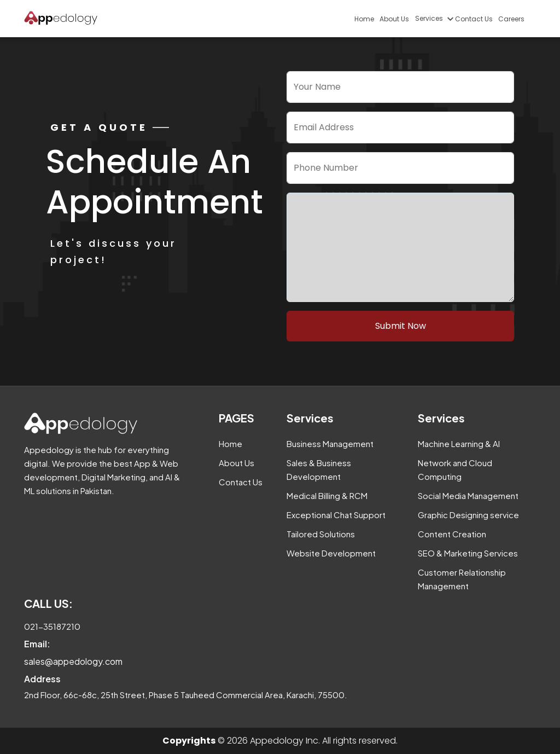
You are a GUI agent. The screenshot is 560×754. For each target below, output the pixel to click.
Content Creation (452, 534)
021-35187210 (52, 626)
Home (364, 19)
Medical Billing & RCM (327, 495)
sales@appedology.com (73, 661)
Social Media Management (468, 495)
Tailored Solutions (321, 534)
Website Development (331, 553)
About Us (394, 19)
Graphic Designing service (468, 515)
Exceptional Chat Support (336, 515)
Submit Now (401, 326)
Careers (511, 19)
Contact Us (474, 19)
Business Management (330, 443)
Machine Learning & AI (459, 443)
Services (434, 18)
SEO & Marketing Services (468, 553)
